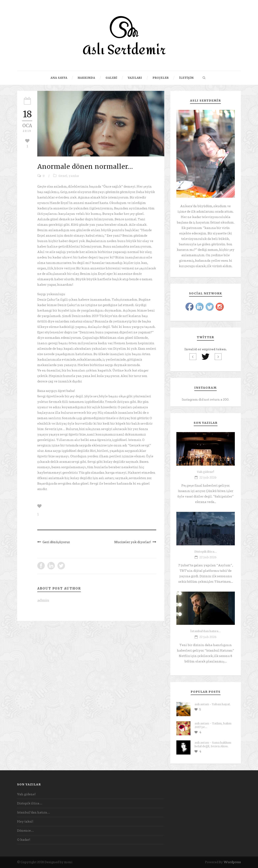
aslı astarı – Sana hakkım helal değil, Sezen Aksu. (213, 744)
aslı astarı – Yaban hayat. (213, 704)
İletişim (186, 78)
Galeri (111, 78)
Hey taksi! (25, 822)
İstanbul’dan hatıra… (205, 631)
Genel (63, 176)
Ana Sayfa (59, 78)
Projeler (161, 78)
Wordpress (232, 862)
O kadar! (24, 840)
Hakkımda (86, 78)
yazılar (74, 176)
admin (43, 600)
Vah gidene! (205, 472)
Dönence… (25, 831)
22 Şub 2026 (208, 478)
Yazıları (135, 78)
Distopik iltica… (205, 552)
